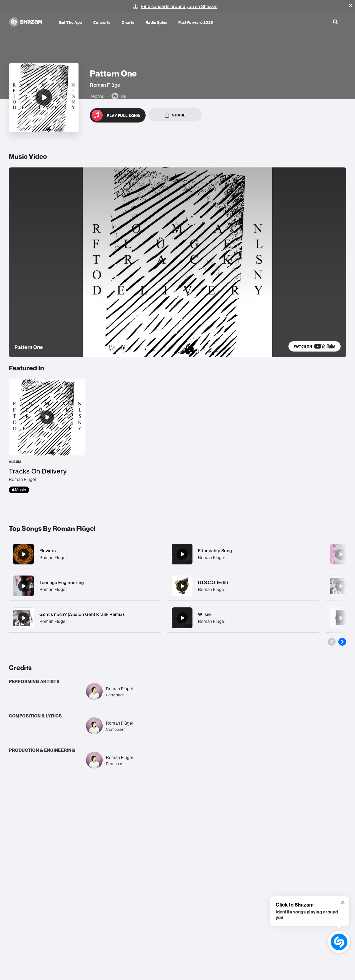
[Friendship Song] (243, 524)
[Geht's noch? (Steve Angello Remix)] (341, 556)
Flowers (48, 521)
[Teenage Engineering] (85, 556)
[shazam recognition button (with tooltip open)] (339, 942)
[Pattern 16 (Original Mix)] (341, 588)
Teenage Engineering (62, 553)
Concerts (102, 22)
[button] (351, 6)
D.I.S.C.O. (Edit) (213, 553)
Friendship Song (215, 521)
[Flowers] (85, 524)
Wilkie (204, 584)
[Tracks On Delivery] (47, 406)
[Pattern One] (44, 73)
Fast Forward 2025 (196, 22)
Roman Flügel (53, 528)
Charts (128, 22)
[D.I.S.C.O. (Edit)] (243, 556)
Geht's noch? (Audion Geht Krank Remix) (82, 584)
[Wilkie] (243, 588)
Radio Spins (157, 22)
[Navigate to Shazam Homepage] (28, 22)
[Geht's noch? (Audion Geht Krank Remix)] (85, 588)
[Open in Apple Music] (118, 91)
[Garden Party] (341, 524)
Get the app (70, 22)
